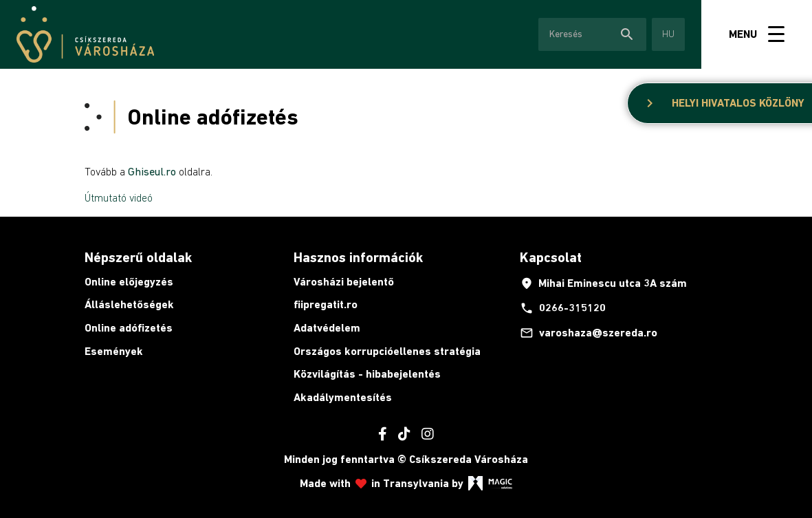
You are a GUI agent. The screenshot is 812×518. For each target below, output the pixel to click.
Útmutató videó (119, 197)
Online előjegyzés (129, 282)
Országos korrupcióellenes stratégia (387, 351)
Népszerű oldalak (138, 257)
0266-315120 (563, 308)
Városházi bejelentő (344, 282)
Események (114, 351)
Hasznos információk (358, 257)
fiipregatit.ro (326, 304)
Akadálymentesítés (343, 397)
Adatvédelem (327, 328)
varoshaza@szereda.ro (589, 333)
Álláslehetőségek (129, 304)
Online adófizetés (129, 328)
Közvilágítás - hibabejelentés (367, 374)
